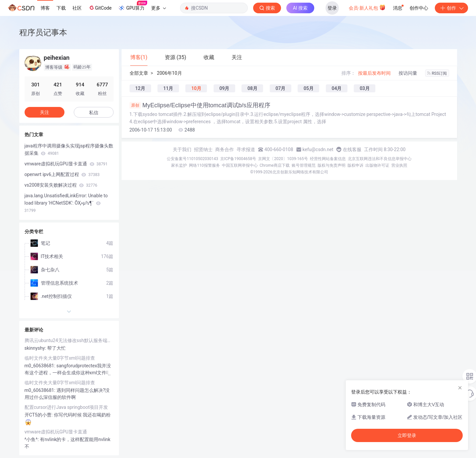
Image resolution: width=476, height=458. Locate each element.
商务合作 (225, 149)
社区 (77, 8)
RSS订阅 (437, 73)
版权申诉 (355, 165)
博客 (45, 8)
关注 (45, 112)
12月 (140, 88)
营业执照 (399, 165)
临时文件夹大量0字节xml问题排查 (60, 358)
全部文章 (139, 73)
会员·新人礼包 (367, 7)
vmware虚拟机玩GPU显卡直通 (66, 164)
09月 (224, 88)
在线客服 (352, 149)
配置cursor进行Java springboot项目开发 (66, 407)
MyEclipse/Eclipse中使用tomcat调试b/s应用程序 (200, 105)
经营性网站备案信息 (328, 159)
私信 (94, 113)
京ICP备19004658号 (238, 159)
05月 (309, 88)
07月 (280, 88)
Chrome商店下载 (275, 165)
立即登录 (407, 435)
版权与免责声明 (332, 165)
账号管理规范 (304, 165)
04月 (336, 88)
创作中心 (419, 8)
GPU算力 (133, 6)
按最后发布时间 (374, 73)
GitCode (100, 8)
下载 (61, 8)
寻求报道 (246, 149)
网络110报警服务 (204, 165)
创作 (451, 8)
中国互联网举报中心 (240, 165)
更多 (158, 8)
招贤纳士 (203, 149)
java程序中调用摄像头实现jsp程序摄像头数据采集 (69, 149)
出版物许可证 (377, 165)
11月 (168, 88)
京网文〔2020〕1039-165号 (283, 159)
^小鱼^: (32, 439)
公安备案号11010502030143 (192, 159)
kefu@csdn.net (318, 149)
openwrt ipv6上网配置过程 (62, 174)
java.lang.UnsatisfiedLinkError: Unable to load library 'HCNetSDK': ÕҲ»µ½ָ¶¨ (66, 203)
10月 (196, 88)
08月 (252, 88)
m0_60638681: (41, 366)
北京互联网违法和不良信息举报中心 (380, 159)
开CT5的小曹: (39, 415)
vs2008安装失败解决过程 (61, 185)
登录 (332, 8)
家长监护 (179, 165)
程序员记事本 (43, 32)
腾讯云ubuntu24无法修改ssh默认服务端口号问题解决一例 (69, 340)
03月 (365, 88)
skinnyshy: (36, 348)
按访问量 (408, 73)
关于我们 (182, 149)
